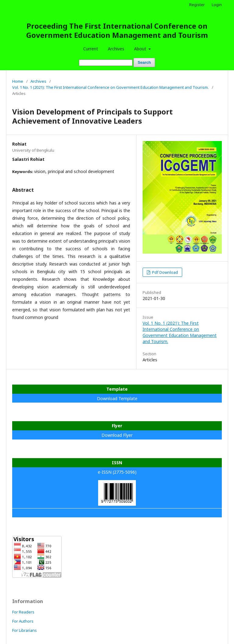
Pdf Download (165, 272)
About (141, 49)
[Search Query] (106, 63)
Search (144, 62)
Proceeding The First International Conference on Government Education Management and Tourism (117, 30)
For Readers (23, 612)
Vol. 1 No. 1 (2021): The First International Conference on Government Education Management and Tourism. (110, 87)
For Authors (23, 621)
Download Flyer (117, 435)
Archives (116, 49)
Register (197, 5)
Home (18, 81)
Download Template (117, 398)
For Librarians (25, 630)
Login (217, 5)
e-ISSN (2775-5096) (117, 472)
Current (91, 49)
